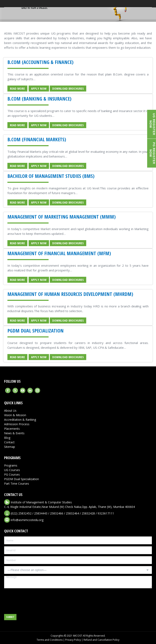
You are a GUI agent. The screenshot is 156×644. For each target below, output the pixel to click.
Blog (7, 438)
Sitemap (10, 447)
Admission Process (17, 424)
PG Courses (12, 474)
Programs (11, 465)
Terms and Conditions (50, 640)
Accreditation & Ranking (20, 420)
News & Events (14, 433)
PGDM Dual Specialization (22, 479)
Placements (12, 429)
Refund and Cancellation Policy (101, 640)
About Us (10, 411)
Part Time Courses (17, 484)
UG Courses (12, 470)
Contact (9, 442)
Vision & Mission (15, 415)
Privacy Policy (73, 640)
